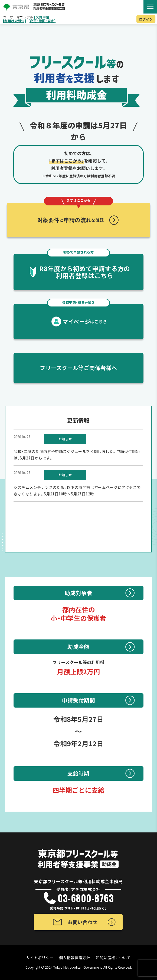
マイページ (78, 315)
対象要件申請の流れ (75, 213)
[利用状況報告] (15, 21)
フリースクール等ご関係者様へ (78, 368)
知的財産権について (113, 958)
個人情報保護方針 (75, 958)
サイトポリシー (40, 958)
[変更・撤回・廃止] (42, 21)
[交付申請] (42, 17)
